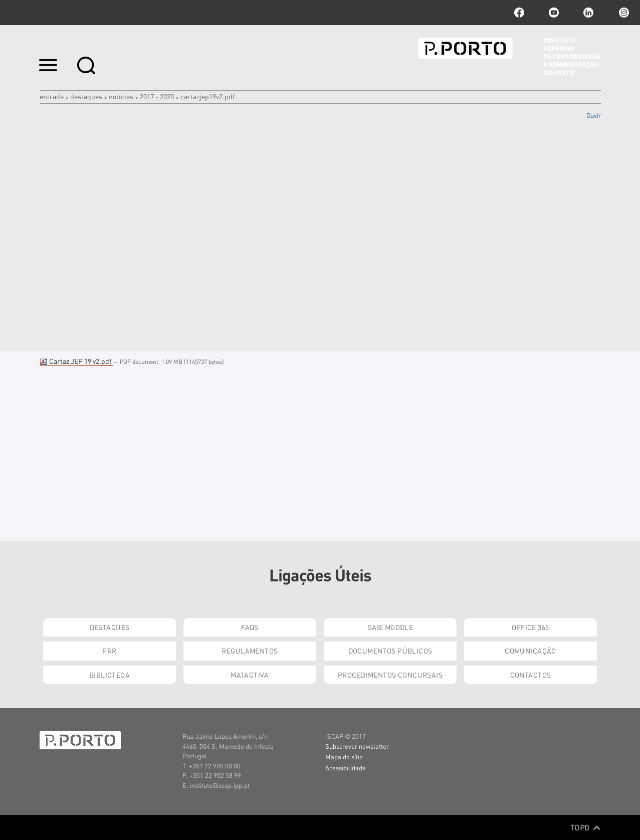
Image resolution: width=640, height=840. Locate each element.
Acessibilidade (346, 768)
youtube (554, 13)
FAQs (250, 627)
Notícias (121, 96)
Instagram (623, 13)
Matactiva (250, 675)
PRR (109, 651)
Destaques (86, 96)
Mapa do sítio (344, 757)
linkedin (588, 13)
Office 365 (530, 627)
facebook (519, 13)
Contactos (531, 675)
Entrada (52, 96)
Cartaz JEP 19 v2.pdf (76, 361)
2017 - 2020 (157, 96)
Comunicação (530, 651)
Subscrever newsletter (357, 746)
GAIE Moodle (390, 627)
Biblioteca (110, 675)
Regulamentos (250, 651)
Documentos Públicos (390, 651)
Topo (586, 827)
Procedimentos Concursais (390, 675)
